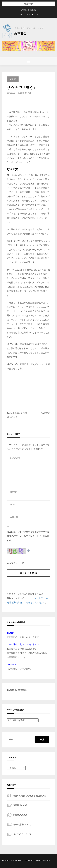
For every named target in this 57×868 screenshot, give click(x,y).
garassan (11, 93)
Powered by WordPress (13, 860)
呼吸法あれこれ (20, 815)
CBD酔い (46, 413)
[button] (21, 14)
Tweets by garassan (17, 690)
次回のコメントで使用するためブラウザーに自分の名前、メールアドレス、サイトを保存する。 (28, 536)
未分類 (13, 79)
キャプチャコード (15, 563)
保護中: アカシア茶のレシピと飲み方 (28, 10)
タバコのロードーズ (22, 834)
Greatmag (36, 860)
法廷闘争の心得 (20, 805)
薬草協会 (20, 33)
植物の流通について (22, 825)
